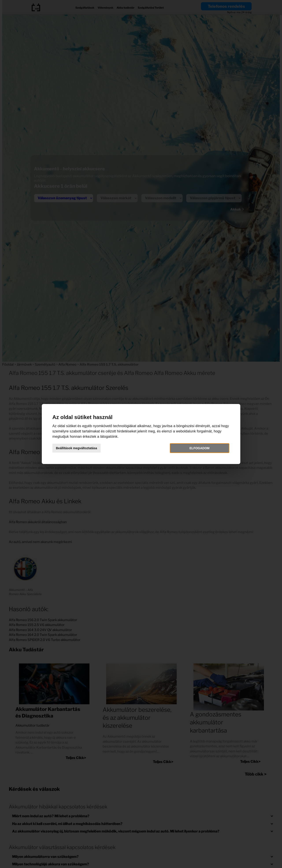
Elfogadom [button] (199, 448)
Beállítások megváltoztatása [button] (77, 448)
